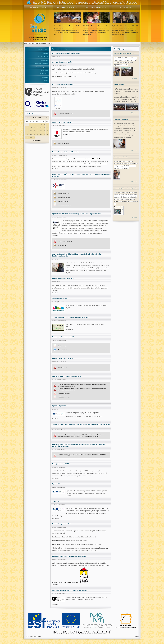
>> (47, 118)
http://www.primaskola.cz (72, 582)
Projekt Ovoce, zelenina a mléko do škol (66, 152)
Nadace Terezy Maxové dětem (62, 122)
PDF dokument (65, 241)
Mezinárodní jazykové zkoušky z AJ (124, 53)
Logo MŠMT (64, 197)
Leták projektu (65, 205)
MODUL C (64, 393)
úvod (26, 43)
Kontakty (45, 81)
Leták (62, 346)
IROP (62, 245)
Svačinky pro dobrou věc (121, 119)
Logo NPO (64, 193)
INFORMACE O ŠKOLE (38, 8)
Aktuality (45, 53)
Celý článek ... (56, 79)
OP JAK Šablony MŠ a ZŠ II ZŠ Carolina (66, 53)
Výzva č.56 (56, 484)
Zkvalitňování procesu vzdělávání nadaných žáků (69, 556)
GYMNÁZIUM (126, 8)
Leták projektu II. (65, 113)
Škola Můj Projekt (43, 57)
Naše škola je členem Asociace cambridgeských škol (70, 590)
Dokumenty (45, 60)
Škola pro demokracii (60, 298)
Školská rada (44, 70)
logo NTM (63, 143)
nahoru (137, 636)
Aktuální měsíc (37, 140)
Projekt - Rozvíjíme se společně (63, 358)
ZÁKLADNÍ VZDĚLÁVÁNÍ (97, 8)
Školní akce (31, 114)
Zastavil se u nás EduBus (121, 157)
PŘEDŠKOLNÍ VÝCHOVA (67, 8)
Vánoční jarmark (119, 85)
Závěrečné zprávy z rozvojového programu (67, 376)
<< (27, 118)
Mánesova (38, 636)
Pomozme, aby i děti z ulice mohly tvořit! (125, 188)
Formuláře (45, 77)
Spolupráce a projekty (46, 43)
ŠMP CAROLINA (43, 50)
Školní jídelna (44, 74)
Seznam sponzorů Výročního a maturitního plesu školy (71, 317)
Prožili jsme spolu (120, 49)
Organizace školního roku (41, 63)
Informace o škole (34, 43)
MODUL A (64, 397)
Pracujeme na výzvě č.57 (61, 464)
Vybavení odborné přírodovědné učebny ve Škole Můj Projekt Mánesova (77, 214)
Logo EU (63, 201)
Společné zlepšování (59, 406)
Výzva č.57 (56, 501)
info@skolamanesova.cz (40, 37)
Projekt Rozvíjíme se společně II (63, 278)
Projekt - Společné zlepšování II (63, 337)
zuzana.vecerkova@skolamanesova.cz (97, 548)
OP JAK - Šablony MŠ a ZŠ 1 (62, 62)
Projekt (63, 350)
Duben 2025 (37, 118)
